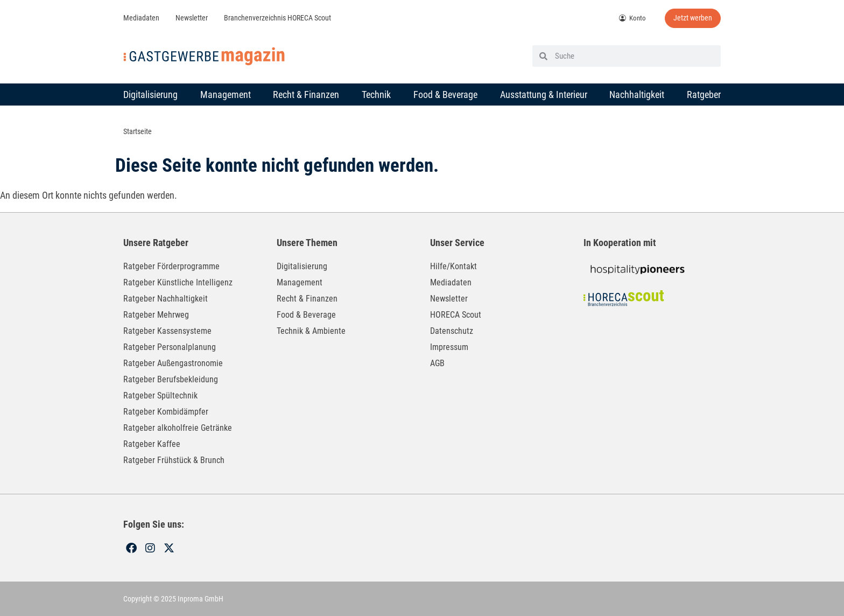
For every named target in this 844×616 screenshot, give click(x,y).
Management (226, 94)
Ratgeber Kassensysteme (167, 330)
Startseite (138, 131)
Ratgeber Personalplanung (170, 346)
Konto (632, 18)
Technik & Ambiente (311, 330)
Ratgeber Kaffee (152, 443)
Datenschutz (452, 330)
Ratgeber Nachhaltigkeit (166, 298)
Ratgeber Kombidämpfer (166, 411)
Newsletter (192, 18)
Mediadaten (141, 18)
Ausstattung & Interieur (544, 94)
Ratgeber (704, 94)
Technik (376, 94)
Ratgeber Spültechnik (160, 395)
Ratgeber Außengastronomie (173, 363)
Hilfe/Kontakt (453, 266)
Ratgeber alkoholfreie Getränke (178, 427)
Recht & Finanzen (306, 94)
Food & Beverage (445, 94)
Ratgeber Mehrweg (156, 314)
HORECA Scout (456, 314)
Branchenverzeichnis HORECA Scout (277, 18)
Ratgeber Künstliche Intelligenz (178, 282)
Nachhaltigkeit (637, 94)
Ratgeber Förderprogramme (171, 266)
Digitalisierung (150, 94)
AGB (437, 363)
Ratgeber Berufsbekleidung (171, 379)
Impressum (449, 346)
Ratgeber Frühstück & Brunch (174, 460)
